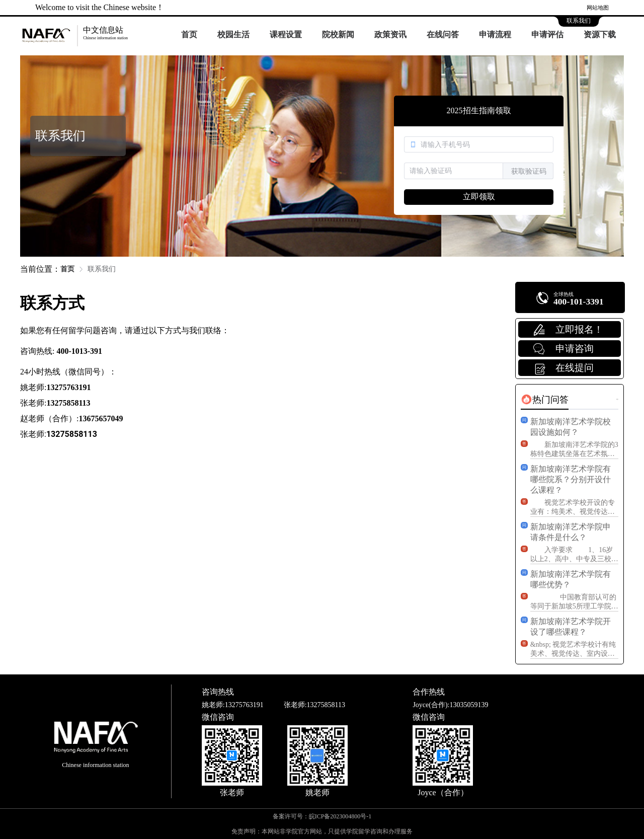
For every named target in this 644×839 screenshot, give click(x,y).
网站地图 (598, 8)
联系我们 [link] (102, 269)
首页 (189, 34)
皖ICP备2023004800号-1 (340, 816)
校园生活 (233, 34)
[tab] (545, 400)
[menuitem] (189, 35)
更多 (617, 399)
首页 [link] (67, 269)
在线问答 (443, 34)
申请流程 (495, 34)
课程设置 (286, 34)
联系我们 (579, 21)
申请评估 (547, 34)
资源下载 (600, 34)
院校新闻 (338, 34)
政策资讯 (390, 34)
